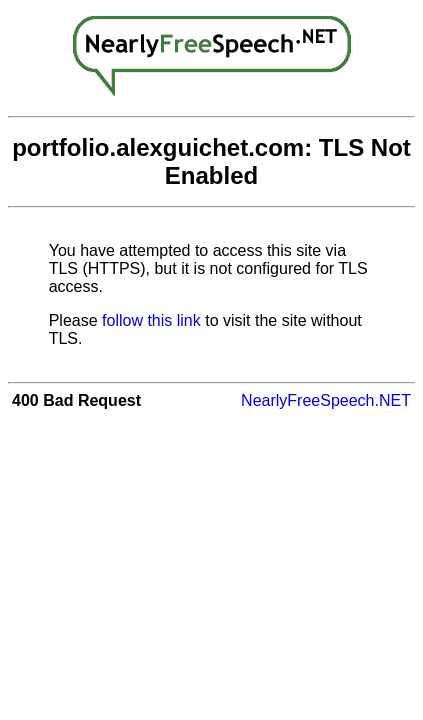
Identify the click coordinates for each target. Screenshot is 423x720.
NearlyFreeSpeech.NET (326, 400)
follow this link (151, 320)
